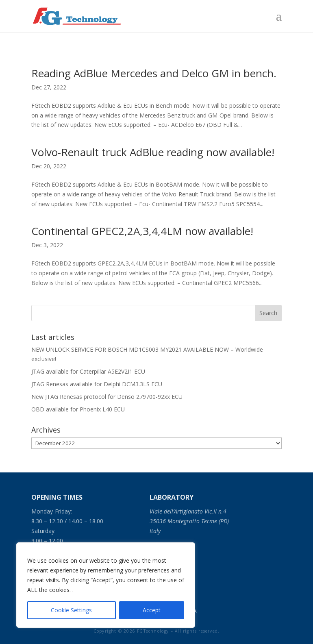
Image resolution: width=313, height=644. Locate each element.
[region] (106, 585)
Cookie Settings (71, 610)
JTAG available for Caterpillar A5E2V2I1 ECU (88, 371)
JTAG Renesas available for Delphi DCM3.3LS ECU (97, 384)
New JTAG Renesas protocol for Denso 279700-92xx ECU (107, 397)
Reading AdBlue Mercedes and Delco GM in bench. (154, 73)
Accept (152, 610)
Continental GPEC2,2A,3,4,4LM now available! (142, 231)
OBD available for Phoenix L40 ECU (78, 409)
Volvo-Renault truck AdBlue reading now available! (153, 152)
